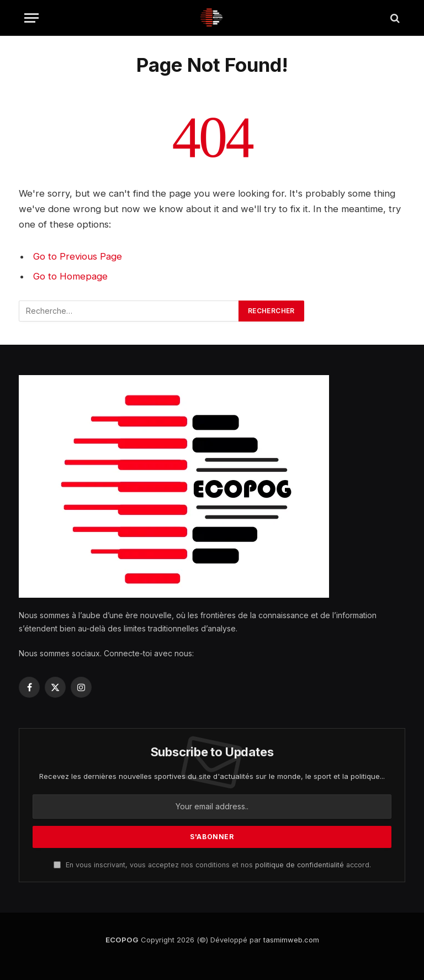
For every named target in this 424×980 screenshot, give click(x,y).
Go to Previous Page (78, 256)
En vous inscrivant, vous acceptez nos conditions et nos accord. (212, 865)
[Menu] (31, 18)
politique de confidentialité (300, 865)
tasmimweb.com (291, 940)
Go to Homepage (70, 276)
